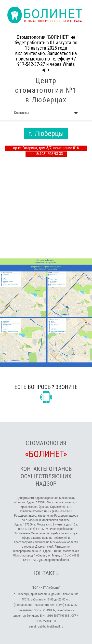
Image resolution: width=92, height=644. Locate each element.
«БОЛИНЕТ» (46, 454)
